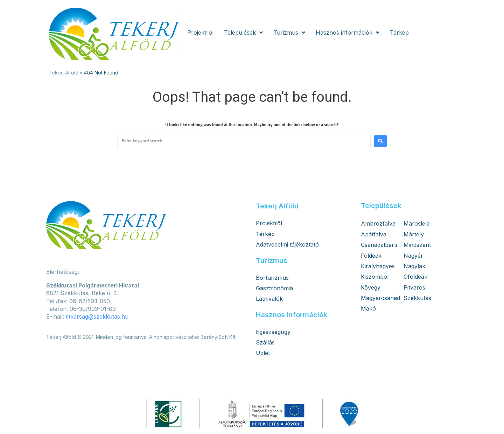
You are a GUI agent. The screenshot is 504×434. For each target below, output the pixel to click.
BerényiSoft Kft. (219, 337)
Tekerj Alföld (64, 73)
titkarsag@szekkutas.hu (97, 316)
